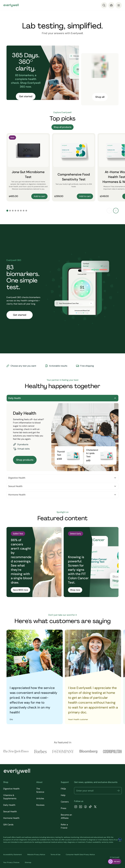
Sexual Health (62, 486)
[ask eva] (115, 861)
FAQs (63, 789)
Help (63, 795)
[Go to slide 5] (18, 211)
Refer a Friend (64, 826)
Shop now (75, 590)
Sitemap (28, 862)
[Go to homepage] (11, 5)
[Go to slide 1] (7, 211)
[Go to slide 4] (15, 211)
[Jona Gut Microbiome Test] (28, 167)
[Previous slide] (109, 211)
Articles (40, 798)
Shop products (25, 460)
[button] (118, 791)
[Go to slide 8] (26, 211)
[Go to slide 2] (10, 211)
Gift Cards (8, 825)
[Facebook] (85, 807)
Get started (26, 96)
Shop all (100, 97)
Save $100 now (21, 590)
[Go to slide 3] (13, 211)
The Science (40, 790)
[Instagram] (76, 807)
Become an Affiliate (66, 816)
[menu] (119, 5)
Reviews (40, 805)
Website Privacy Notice (36, 855)
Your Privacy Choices (11, 862)
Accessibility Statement (13, 855)
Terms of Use (55, 855)
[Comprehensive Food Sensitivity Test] (74, 167)
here (49, 840)
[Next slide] (116, 211)
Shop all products (62, 127)
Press (64, 808)
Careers (65, 802)
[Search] (104, 5)
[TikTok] (90, 807)
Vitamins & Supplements (10, 797)
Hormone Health (62, 495)
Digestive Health (62, 478)
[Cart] (111, 5)
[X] (95, 807)
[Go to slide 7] (24, 211)
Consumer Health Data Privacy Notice (80, 855)
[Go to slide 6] (21, 211)
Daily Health (62, 398)
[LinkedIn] (81, 807)
